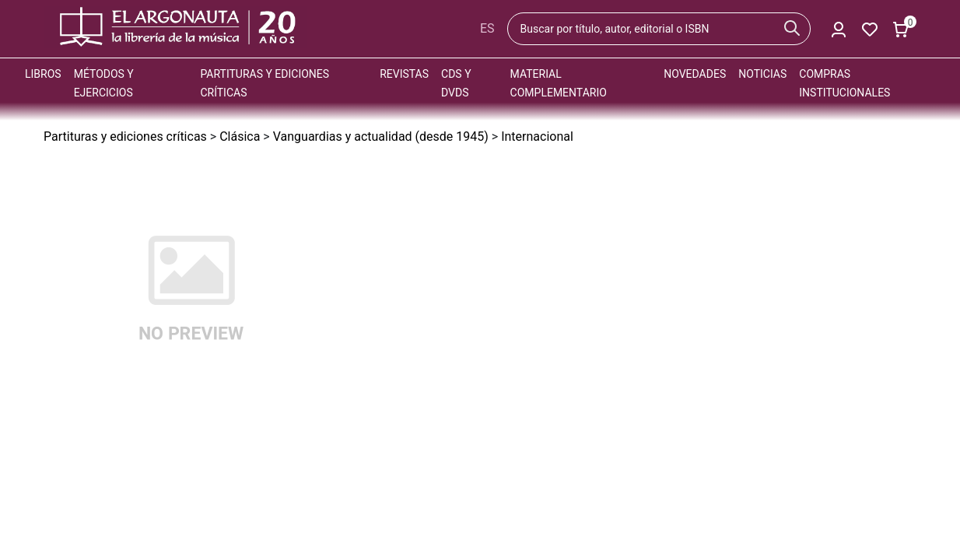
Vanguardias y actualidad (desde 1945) (381, 136)
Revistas (404, 74)
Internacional (537, 136)
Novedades (695, 74)
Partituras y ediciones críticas (125, 136)
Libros (43, 74)
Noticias (762, 74)
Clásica (240, 136)
